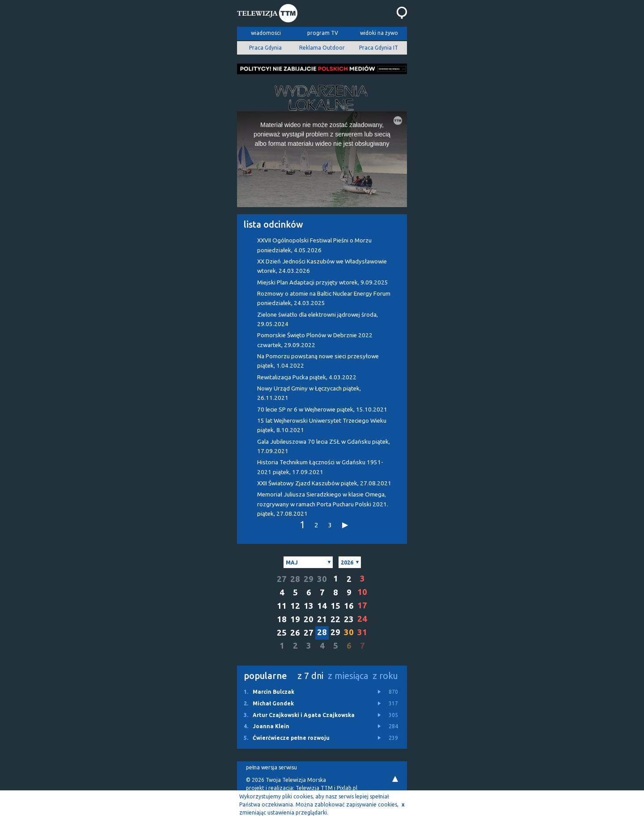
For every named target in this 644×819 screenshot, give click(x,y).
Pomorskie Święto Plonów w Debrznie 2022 (315, 340)
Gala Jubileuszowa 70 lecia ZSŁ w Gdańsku (324, 446)
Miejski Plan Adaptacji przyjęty (323, 282)
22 (335, 619)
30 (322, 579)
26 (295, 633)
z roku (385, 676)
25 (282, 633)
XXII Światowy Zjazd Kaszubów (324, 483)
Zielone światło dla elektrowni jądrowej (318, 319)
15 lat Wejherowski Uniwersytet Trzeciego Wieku (322, 425)
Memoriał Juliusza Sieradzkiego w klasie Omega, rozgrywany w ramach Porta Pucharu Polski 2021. (323, 504)
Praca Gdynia (265, 48)
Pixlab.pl (347, 788)
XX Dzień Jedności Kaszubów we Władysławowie (322, 266)
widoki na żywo (379, 33)
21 (322, 619)
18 (282, 619)
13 (309, 606)
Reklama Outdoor (322, 48)
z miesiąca (348, 676)
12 (295, 606)
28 (295, 579)
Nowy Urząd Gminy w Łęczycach (309, 393)
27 (282, 579)
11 (282, 606)
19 (295, 619)
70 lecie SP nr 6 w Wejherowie (322, 409)
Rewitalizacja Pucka (307, 377)
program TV (323, 33)
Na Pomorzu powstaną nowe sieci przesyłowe (318, 361)
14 (322, 606)
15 (335, 606)
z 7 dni (310, 676)
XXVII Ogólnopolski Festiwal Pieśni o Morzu (314, 245)
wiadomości (266, 33)
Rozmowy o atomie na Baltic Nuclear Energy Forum (324, 298)
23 (349, 619)
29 (309, 579)
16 (349, 606)
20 (309, 619)
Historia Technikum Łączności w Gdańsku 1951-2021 (320, 467)
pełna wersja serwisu (271, 767)
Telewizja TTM (314, 788)
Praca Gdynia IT (379, 48)
